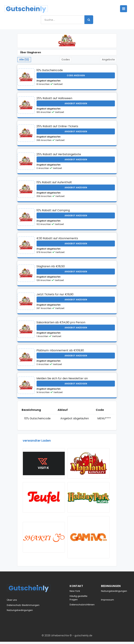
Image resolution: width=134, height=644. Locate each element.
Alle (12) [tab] (24, 60)
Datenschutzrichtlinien (82, 607)
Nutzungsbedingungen (20, 612)
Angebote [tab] (108, 60)
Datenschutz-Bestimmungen (23, 607)
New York (75, 593)
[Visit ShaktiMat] (44, 539)
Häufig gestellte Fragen (79, 600)
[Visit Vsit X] (44, 464)
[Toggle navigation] (124, 9)
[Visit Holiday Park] (88, 499)
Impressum (107, 602)
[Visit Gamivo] (88, 539)
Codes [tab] (66, 60)
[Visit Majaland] (88, 464)
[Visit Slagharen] (26, 77)
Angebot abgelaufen (49, 81)
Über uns (12, 602)
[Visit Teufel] (44, 499)
